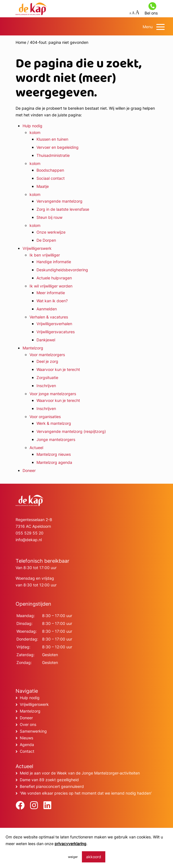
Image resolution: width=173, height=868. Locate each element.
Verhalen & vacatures (49, 317)
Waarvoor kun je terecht (58, 369)
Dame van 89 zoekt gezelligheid (49, 780)
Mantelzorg (33, 348)
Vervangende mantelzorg (59, 201)
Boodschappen (50, 170)
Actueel (36, 448)
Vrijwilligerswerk (37, 248)
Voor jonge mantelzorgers (53, 394)
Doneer (29, 470)
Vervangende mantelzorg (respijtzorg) (71, 431)
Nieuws (26, 738)
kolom (35, 132)
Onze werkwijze (51, 232)
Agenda (27, 744)
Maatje (43, 186)
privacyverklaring (70, 844)
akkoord (94, 857)
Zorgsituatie (47, 377)
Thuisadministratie (53, 155)
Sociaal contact (51, 178)
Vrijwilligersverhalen (54, 324)
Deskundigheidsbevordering (62, 270)
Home (21, 42)
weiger (73, 857)
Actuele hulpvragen (54, 278)
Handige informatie (54, 262)
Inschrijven (46, 386)
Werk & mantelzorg (54, 423)
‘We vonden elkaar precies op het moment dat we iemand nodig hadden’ (86, 793)
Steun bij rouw (49, 217)
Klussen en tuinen (52, 139)
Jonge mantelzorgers (56, 439)
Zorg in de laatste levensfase (63, 209)
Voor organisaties (45, 417)
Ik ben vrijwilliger (45, 255)
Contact (27, 751)
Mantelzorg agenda (54, 462)
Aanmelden (47, 309)
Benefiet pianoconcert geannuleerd (52, 786)
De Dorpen (46, 240)
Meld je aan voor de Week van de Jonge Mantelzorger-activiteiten (80, 773)
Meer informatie (51, 293)
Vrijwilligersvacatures (56, 332)
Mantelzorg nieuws (54, 454)
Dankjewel (46, 340)
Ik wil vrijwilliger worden (51, 286)
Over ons (28, 724)
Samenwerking (33, 731)
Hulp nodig (32, 126)
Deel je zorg (47, 361)
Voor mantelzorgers (47, 355)
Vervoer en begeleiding (58, 147)
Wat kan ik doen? (52, 301)
